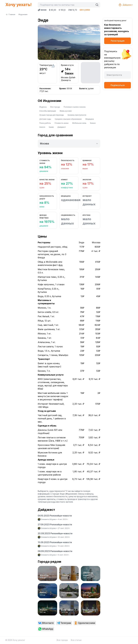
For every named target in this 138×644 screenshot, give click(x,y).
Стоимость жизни (62, 123)
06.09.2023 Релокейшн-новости (55, 551)
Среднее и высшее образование (68, 119)
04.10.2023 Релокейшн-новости (55, 516)
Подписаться (118, 85)
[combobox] (67, 5)
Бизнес (93, 123)
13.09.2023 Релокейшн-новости (55, 542)
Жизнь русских (66, 111)
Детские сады (45, 119)
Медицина (90, 119)
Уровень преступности (77, 115)
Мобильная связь (79, 123)
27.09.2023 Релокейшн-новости (55, 525)
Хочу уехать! (18, 5)
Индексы (43, 107)
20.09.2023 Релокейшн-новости (55, 533)
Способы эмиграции (48, 111)
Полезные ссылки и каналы (75, 107)
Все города (55, 107)
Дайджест (125, 5)
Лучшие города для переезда (52, 115)
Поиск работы (45, 123)
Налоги (42, 127)
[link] (46, 623)
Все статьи (76, 640)
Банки (51, 127)
